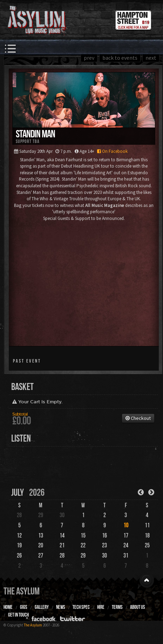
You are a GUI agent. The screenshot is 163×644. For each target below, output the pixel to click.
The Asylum (22, 591)
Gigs (24, 607)
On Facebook (111, 151)
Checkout (138, 418)
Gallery (42, 607)
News (61, 607)
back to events (120, 58)
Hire (101, 607)
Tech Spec (81, 607)
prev (89, 58)
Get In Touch (18, 615)
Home (8, 607)
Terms (117, 607)
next (151, 58)
